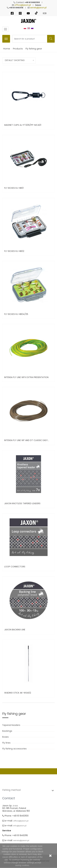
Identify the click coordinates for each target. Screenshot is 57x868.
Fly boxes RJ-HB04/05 (16, 314)
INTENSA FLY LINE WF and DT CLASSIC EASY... (27, 440)
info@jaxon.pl (20, 826)
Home (6, 49)
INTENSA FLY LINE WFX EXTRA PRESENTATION (26, 377)
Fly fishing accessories (15, 749)
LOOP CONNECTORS (15, 567)
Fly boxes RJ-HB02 (14, 251)
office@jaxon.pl (23, 5)
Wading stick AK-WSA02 (18, 693)
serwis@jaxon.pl (38, 8)
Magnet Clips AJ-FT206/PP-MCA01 (23, 125)
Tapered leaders (12, 725)
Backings (8, 731)
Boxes (6, 737)
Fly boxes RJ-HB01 (14, 188)
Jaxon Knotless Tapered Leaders (22, 503)
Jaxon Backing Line (15, 630)
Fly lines (7, 743)
